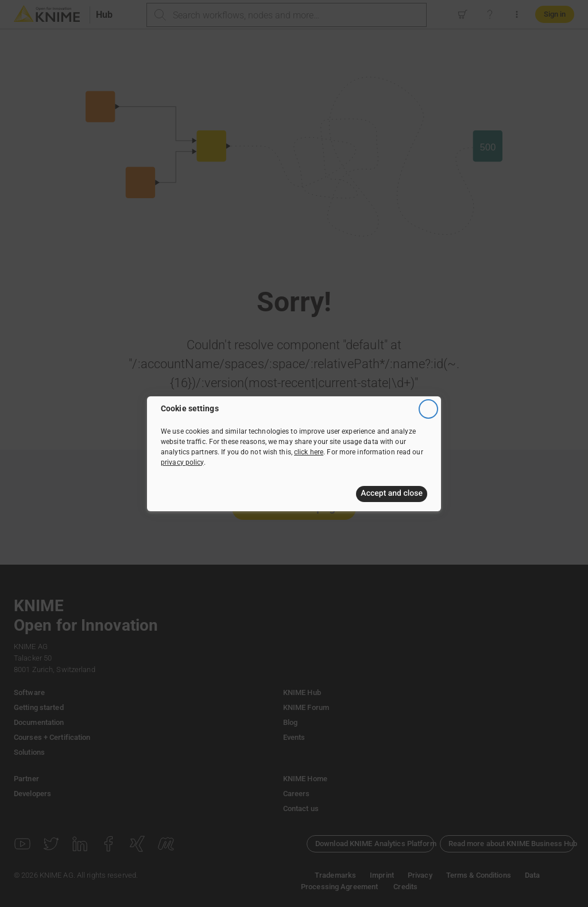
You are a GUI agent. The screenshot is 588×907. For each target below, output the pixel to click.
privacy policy (182, 462)
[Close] (428, 409)
